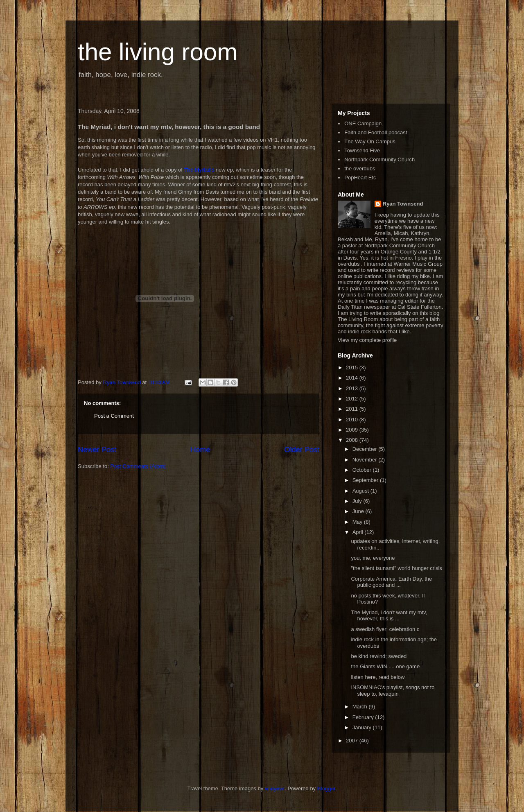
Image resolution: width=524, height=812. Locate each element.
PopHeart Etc (360, 178)
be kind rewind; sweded (379, 656)
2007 (353, 741)
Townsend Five (362, 150)
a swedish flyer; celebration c (385, 629)
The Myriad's (199, 170)
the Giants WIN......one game (385, 666)
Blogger (326, 788)
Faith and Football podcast (376, 132)
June (359, 511)
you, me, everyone (373, 558)
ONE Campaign (363, 123)
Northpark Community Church (379, 159)
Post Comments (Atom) (138, 466)
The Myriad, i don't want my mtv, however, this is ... (389, 616)
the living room (158, 52)
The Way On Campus (370, 141)
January (363, 727)
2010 (353, 420)
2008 (353, 440)
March (361, 707)
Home (200, 450)
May (358, 522)
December (366, 449)
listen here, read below (378, 677)
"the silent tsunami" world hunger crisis (396, 568)
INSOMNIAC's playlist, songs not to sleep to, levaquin (393, 691)
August (361, 491)
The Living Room (358, 319)
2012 (353, 399)
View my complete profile (367, 340)
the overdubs (360, 169)
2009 (353, 430)
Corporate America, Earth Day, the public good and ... (391, 582)
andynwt (275, 788)
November (366, 460)
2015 (353, 368)
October (363, 470)
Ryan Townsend (403, 204)
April (359, 532)
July (358, 501)
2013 (353, 388)
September (366, 480)
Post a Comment (114, 416)
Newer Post (97, 450)
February (364, 717)
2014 (353, 378)
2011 (353, 409)
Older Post (302, 450)
